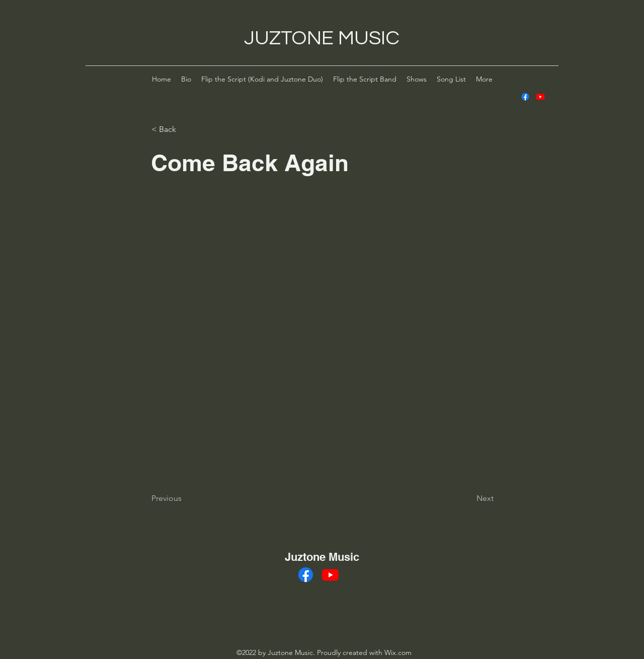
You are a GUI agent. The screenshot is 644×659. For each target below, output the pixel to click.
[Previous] (185, 498)
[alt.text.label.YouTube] (540, 97)
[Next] (468, 498)
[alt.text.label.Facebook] (525, 97)
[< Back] (185, 129)
